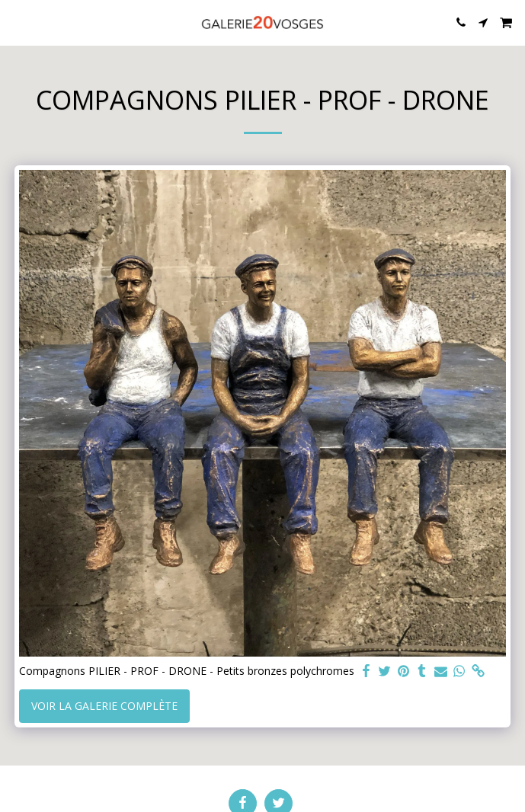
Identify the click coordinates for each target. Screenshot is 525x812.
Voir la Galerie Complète (104, 706)
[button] (17, 22)
